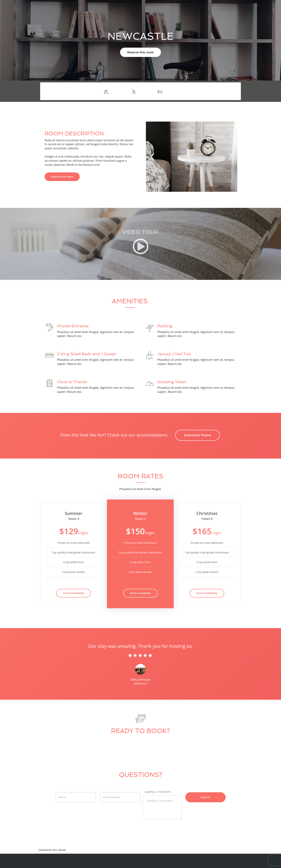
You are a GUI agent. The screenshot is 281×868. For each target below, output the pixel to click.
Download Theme (197, 435)
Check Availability (74, 593)
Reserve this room (141, 52)
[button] (152, 157)
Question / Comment (158, 792)
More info (228, 91)
